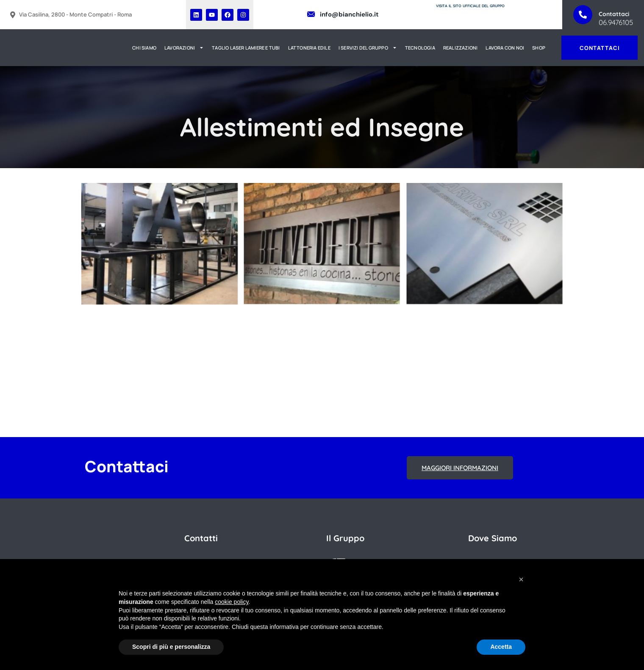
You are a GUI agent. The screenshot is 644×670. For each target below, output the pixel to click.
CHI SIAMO (144, 48)
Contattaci (614, 14)
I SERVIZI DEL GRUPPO (368, 48)
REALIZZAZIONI (461, 48)
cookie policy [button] (232, 602)
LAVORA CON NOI (505, 48)
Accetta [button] (501, 647)
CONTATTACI (599, 48)
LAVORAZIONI (184, 48)
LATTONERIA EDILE (309, 48)
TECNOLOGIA (420, 48)
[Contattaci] (583, 15)
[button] (521, 579)
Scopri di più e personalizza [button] (171, 647)
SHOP (539, 48)
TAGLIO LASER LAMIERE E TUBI (246, 48)
